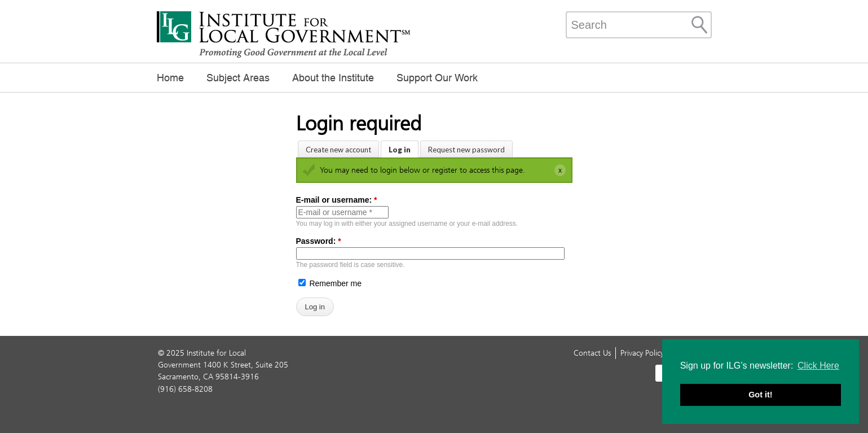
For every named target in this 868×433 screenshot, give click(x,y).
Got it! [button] (760, 395)
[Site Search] (699, 25)
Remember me (330, 283)
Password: (319, 241)
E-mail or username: (337, 200)
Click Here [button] (818, 366)
